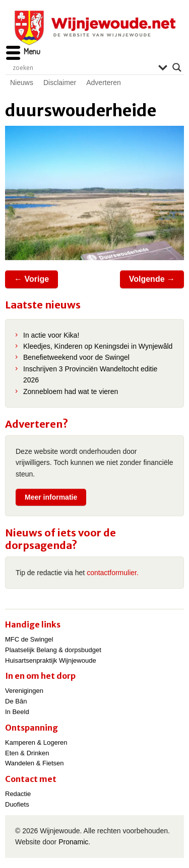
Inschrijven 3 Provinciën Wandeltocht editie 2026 (90, 374)
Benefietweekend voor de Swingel (76, 357)
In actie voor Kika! (51, 335)
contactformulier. (113, 573)
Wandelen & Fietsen (35, 763)
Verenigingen (24, 691)
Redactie (18, 794)
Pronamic (73, 842)
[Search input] (83, 67)
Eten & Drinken (27, 753)
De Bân (16, 701)
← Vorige (31, 279)
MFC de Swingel (29, 639)
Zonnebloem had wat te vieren (71, 391)
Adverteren (103, 83)
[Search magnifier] (177, 67)
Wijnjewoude (95, 28)
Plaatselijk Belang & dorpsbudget (53, 650)
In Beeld (17, 712)
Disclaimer (60, 83)
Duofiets (17, 804)
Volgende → (152, 279)
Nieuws (22, 83)
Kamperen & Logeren (36, 742)
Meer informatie (51, 497)
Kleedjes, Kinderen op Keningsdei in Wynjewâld (98, 346)
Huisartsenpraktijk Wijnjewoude (51, 660)
